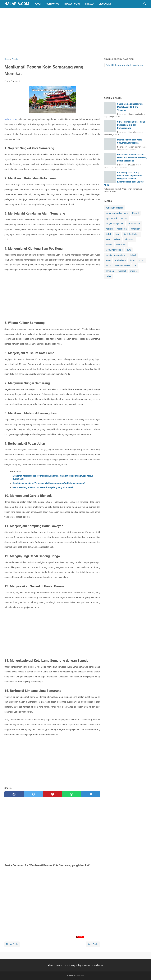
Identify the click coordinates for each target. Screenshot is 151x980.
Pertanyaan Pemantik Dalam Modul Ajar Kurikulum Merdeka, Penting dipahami (132, 158)
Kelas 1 (136, 213)
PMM (108, 260)
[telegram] (91, 794)
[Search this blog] (145, 4)
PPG (108, 239)
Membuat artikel (122, 266)
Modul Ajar (121, 245)
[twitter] (33, 794)
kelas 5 (133, 255)
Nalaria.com (17, 4)
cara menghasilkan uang (117, 213)
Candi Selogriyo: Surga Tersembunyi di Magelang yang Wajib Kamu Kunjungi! (49, 483)
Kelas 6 (117, 239)
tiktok (132, 260)
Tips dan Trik (111, 218)
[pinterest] (52, 794)
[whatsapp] (72, 794)
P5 (135, 266)
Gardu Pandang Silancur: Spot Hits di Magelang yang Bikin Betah (43, 487)
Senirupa (110, 271)
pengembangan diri (115, 224)
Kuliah (109, 234)
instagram (135, 229)
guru (129, 250)
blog (117, 234)
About (38, 4)
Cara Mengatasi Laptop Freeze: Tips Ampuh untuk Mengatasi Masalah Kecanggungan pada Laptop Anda (124, 179)
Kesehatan (122, 229)
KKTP (108, 266)
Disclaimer (105, 4)
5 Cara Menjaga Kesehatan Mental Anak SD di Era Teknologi (130, 107)
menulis (134, 271)
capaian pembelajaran (116, 255)
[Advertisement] (75, 33)
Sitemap (90, 4)
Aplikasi (109, 229)
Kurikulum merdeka (115, 208)
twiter (108, 276)
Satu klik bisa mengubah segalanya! (124, 65)
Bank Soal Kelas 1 (132, 234)
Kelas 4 (109, 245)
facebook (122, 271)
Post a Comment (12, 81)
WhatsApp (129, 239)
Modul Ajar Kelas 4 (114, 250)
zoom (141, 260)
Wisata (124, 218)
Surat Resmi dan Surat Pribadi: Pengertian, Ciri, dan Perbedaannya (132, 125)
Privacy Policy (72, 4)
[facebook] (14, 794)
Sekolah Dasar (134, 224)
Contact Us (53, 4)
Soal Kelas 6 (120, 260)
